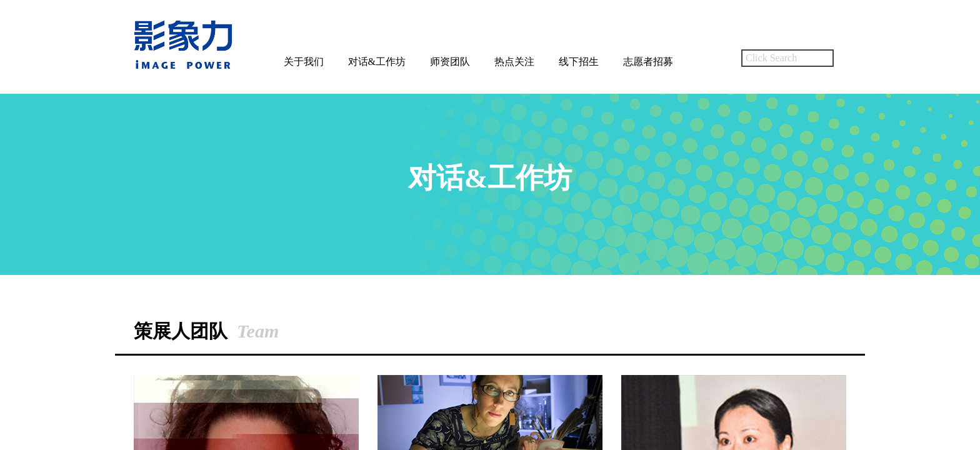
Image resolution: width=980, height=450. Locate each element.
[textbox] (787, 58)
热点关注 (514, 62)
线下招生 (579, 62)
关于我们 (304, 62)
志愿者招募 (648, 62)
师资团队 (450, 62)
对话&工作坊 (377, 62)
